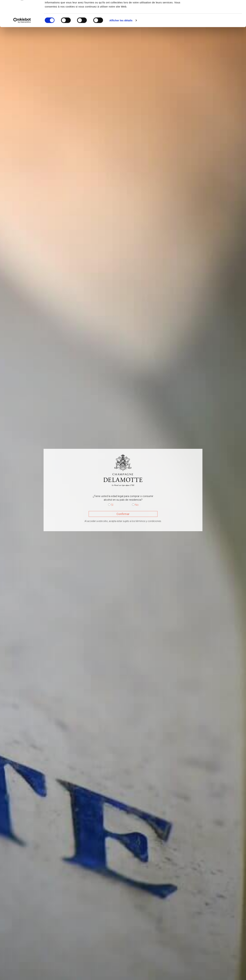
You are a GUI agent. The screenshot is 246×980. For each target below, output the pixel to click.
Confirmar (123, 514)
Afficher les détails (121, 43)
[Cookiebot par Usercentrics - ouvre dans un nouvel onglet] (22, 43)
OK (218, 9)
